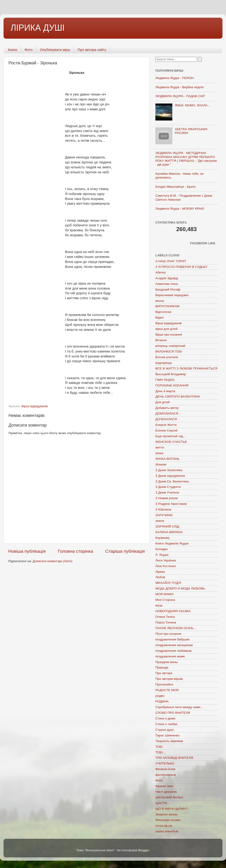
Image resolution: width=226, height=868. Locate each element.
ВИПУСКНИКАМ (167, 306)
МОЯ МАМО (164, 594)
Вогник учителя (167, 357)
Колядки (161, 549)
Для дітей (162, 402)
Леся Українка (166, 560)
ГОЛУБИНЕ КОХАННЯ (172, 385)
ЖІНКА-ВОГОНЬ (167, 459)
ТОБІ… (161, 752)
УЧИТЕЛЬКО (165, 763)
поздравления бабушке (172, 639)
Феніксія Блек (165, 769)
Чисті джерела (166, 792)
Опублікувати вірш (55, 50)
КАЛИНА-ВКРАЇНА (169, 532)
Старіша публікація (125, 551)
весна (160, 301)
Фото (28, 50)
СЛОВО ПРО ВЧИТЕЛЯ (173, 713)
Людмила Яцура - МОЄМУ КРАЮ (180, 209)
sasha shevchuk (167, 831)
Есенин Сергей (166, 430)
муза (159, 605)
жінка (159, 453)
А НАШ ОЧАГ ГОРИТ (171, 261)
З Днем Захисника (169, 470)
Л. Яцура (162, 555)
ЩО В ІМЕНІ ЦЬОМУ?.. (172, 809)
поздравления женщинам (174, 645)
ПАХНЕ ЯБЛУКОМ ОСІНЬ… (176, 628)
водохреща (164, 363)
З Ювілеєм (163, 509)
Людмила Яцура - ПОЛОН (175, 78)
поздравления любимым (173, 651)
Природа (162, 667)
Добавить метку (167, 408)
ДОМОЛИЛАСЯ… (168, 413)
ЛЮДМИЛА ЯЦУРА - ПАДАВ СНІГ (180, 96)
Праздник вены (167, 662)
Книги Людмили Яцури (172, 543)
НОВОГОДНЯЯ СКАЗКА (173, 611)
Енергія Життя (166, 425)
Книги (13, 50)
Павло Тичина (166, 622)
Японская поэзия (168, 820)
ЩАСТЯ (161, 803)
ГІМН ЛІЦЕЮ (165, 380)
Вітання (161, 340)
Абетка (161, 272)
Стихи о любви (166, 724)
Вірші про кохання (169, 334)
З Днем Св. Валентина (172, 481)
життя (160, 447)
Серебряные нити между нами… (180, 707)
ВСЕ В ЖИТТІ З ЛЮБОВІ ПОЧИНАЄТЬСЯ (186, 368)
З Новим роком (167, 498)
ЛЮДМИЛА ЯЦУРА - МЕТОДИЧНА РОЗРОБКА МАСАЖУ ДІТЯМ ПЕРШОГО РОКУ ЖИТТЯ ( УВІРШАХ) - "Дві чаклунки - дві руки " (186, 159)
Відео (159, 318)
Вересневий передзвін (172, 295)
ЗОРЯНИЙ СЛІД (167, 526)
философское (166, 775)
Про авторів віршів (169, 679)
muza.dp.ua (164, 826)
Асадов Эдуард (167, 278)
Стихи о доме (165, 718)
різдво (160, 696)
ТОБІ (159, 747)
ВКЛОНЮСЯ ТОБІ (169, 351)
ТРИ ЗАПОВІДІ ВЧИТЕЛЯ (174, 758)
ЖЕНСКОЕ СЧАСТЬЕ (171, 442)
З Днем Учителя (167, 492)
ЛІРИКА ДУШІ (38, 28)
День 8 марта (165, 391)
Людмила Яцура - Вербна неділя (180, 87)
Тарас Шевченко (167, 735)
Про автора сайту (92, 50)
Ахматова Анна (167, 284)
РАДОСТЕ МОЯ (167, 690)
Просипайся (164, 684)
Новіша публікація (27, 551)
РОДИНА (162, 701)
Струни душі (164, 730)
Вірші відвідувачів (34, 406)
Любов (160, 577)
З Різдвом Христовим (171, 504)
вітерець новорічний (170, 346)
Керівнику (163, 538)
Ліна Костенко (166, 566)
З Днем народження (170, 476)
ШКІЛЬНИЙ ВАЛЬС (169, 797)
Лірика (160, 572)
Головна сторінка (76, 551)
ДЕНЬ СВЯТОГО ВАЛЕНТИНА (178, 397)
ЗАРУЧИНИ (164, 515)
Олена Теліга (165, 617)
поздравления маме (170, 656)
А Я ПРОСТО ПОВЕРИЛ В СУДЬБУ (181, 267)
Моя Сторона (165, 600)
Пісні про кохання (168, 634)
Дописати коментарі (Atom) (52, 561)
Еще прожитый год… (171, 436)
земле (160, 521)
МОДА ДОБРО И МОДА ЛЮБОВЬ (180, 588)
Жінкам (161, 464)
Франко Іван (164, 786)
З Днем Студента (168, 487)
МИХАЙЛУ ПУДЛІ (168, 583)
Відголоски (163, 312)
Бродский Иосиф (168, 289)
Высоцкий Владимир (171, 374)
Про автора (164, 673)
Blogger (144, 850)
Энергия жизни (166, 814)
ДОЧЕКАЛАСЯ (166, 419)
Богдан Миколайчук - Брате (176, 187)
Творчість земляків (169, 741)
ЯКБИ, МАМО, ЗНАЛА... (192, 105)
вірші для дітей (166, 329)
